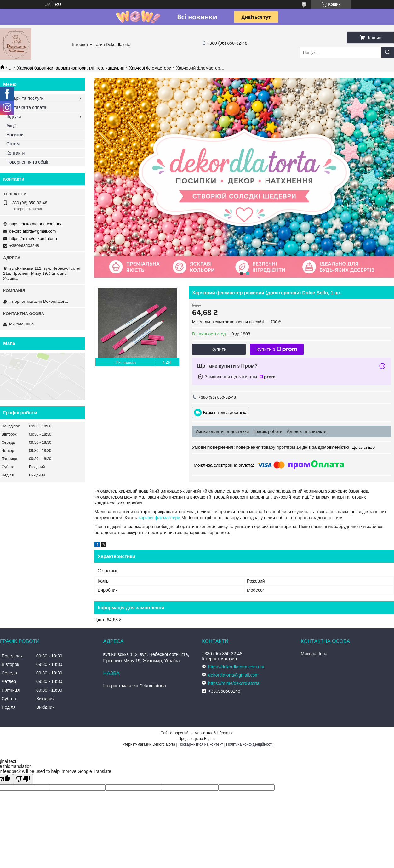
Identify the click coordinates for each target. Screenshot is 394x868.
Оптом (13, 144)
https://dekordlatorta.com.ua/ (35, 224)
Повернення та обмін (28, 162)
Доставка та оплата (26, 107)
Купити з (277, 349)
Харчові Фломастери (150, 68)
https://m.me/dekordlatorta (33, 238)
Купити (219, 349)
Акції (11, 126)
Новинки (15, 135)
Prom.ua (226, 733)
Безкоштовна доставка (225, 412)
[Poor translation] (23, 779)
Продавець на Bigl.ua (197, 739)
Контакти (15, 153)
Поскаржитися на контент (201, 744)
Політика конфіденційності (249, 744)
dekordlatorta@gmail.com (32, 231)
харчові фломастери (159, 518)
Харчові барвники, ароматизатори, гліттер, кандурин (71, 68)
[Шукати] (388, 52)
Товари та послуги (25, 98)
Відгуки (14, 116)
